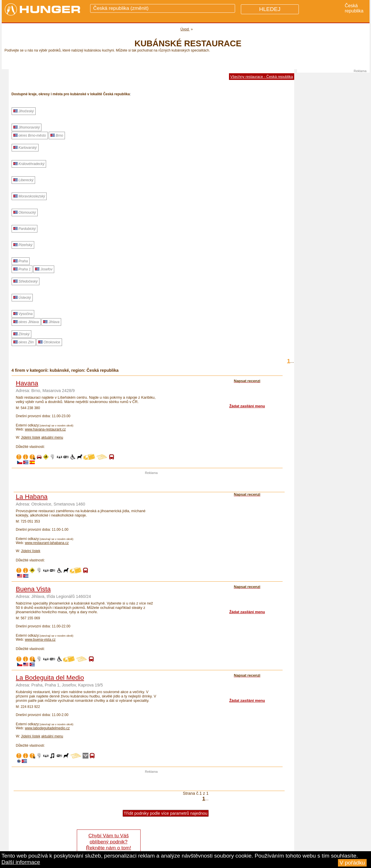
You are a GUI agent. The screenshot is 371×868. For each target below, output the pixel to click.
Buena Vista (33, 589)
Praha (21, 261)
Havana (27, 383)
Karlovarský (25, 148)
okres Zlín (24, 342)
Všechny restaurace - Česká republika (261, 77)
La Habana (32, 497)
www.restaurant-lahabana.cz (47, 543)
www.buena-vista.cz (40, 640)
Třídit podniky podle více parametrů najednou (166, 813)
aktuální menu (52, 437)
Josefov (44, 269)
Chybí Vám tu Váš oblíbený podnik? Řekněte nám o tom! (109, 842)
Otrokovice (49, 342)
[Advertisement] (151, 483)
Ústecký (22, 298)
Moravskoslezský (29, 196)
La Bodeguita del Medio (50, 678)
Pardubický (25, 229)
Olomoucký (25, 213)
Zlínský (21, 334)
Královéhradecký (29, 164)
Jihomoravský (27, 127)
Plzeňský (23, 245)
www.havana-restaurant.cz (45, 429)
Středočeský (26, 281)
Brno (57, 135)
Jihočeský (24, 111)
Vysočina (23, 314)
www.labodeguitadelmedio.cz (47, 728)
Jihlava (51, 322)
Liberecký (23, 180)
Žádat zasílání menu (247, 406)
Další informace (21, 862)
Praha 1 (22, 269)
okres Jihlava (26, 322)
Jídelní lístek (31, 437)
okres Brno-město (30, 135)
